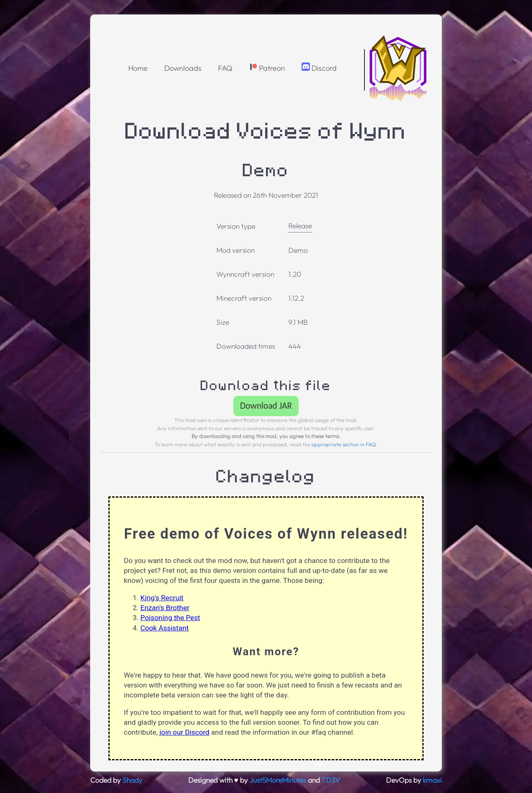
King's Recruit (162, 598)
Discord (319, 68)
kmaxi (432, 780)
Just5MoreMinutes (278, 780)
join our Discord (184, 732)
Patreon (267, 68)
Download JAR (266, 406)
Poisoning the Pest (170, 618)
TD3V (331, 780)
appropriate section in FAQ (344, 444)
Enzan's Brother (165, 608)
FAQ (225, 68)
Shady (132, 780)
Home (138, 68)
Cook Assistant (164, 628)
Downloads (183, 68)
